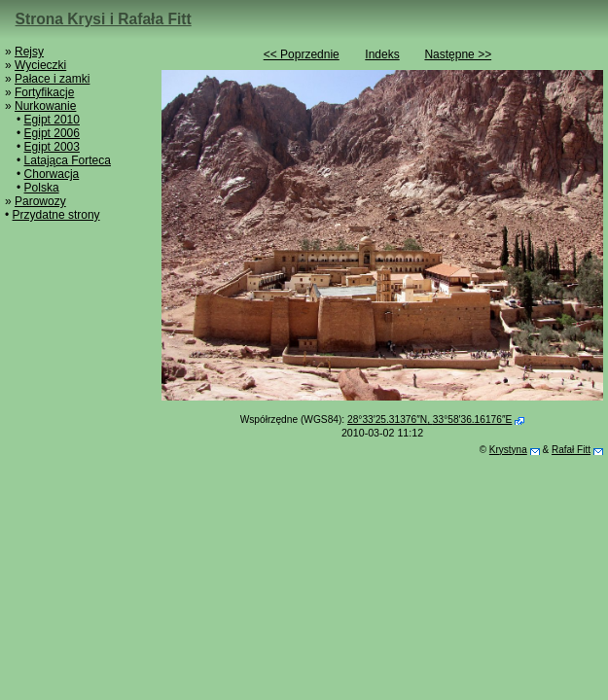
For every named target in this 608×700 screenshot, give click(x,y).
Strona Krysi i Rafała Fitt (104, 19)
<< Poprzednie (302, 54)
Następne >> (458, 54)
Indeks (382, 54)
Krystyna (508, 450)
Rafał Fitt (571, 450)
